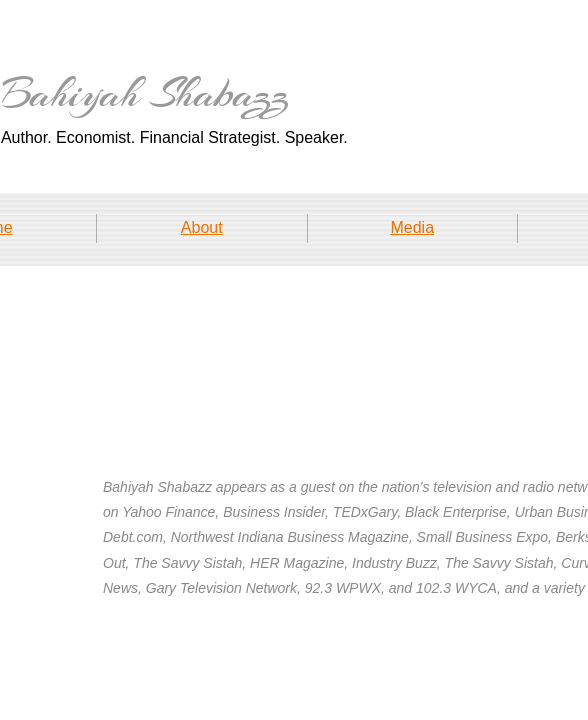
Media (412, 227)
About (202, 227)
